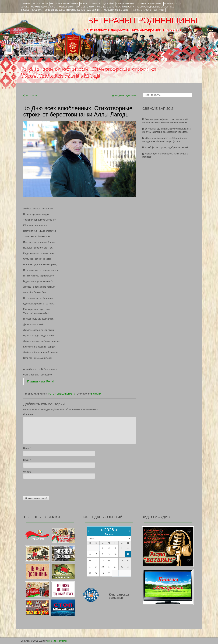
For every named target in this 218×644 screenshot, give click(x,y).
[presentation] (47, 487)
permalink (96, 394)
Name (26, 448)
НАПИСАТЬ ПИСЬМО (141, 10)
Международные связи (117, 10)
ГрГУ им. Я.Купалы (57, 641)
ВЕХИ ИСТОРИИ (40, 4)
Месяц (92, 538)
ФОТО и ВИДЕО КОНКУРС (43, 7)
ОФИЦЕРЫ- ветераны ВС (149, 4)
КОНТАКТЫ (159, 10)
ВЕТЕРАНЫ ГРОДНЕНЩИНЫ (143, 20)
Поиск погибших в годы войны (97, 4)
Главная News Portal (40, 382)
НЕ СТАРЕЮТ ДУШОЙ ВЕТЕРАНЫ (152, 7)
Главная (26, 4)
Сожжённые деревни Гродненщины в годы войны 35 (73, 10)
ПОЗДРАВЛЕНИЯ (66, 7)
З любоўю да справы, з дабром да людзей (167, 147)
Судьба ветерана (126, 4)
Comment (28, 414)
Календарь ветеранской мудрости (115, 7)
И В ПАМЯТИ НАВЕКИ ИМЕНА (64, 4)
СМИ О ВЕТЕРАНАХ (85, 7)
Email (26, 460)
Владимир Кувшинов (125, 95)
